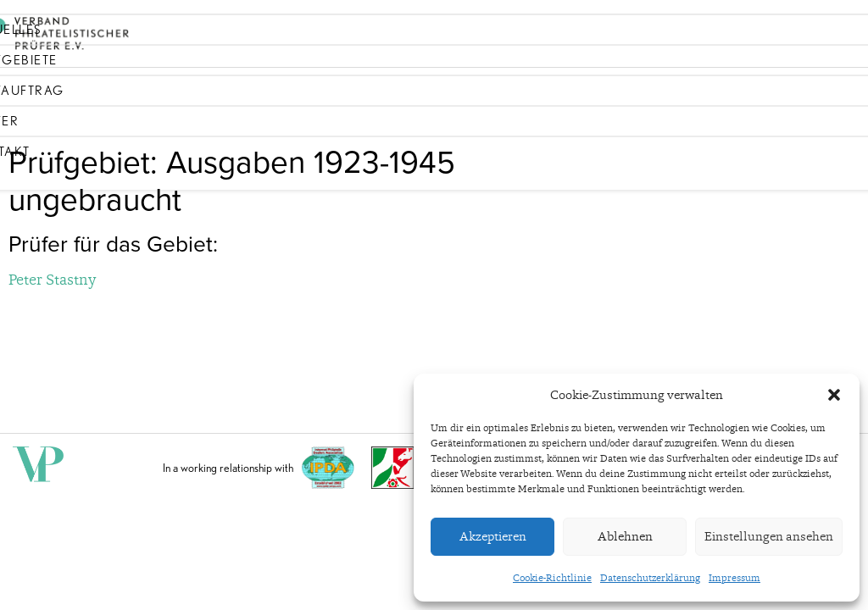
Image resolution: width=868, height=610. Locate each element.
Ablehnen (625, 536)
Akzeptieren (493, 536)
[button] (834, 395)
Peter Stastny (52, 279)
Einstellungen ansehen (769, 536)
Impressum (734, 578)
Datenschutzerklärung (650, 578)
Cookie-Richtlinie (552, 578)
